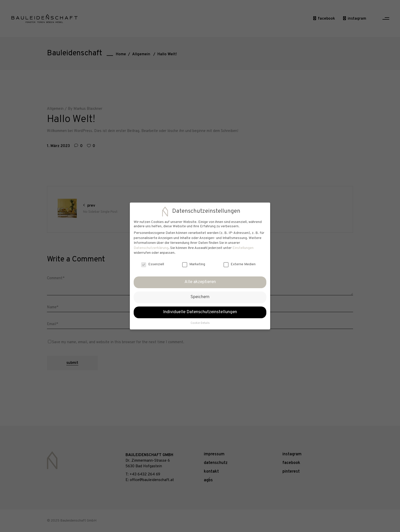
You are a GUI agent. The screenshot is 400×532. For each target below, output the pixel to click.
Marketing (194, 264)
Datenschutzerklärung (151, 248)
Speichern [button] (200, 297)
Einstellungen (243, 248)
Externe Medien (240, 264)
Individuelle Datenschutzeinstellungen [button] (200, 312)
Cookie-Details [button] (200, 323)
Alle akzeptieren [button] (200, 282)
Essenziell (153, 264)
